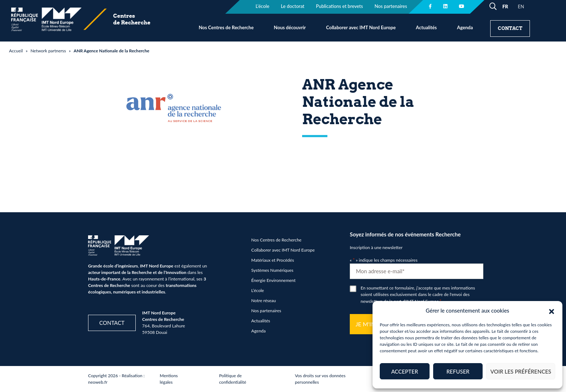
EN (521, 6)
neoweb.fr (98, 382)
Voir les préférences (521, 371)
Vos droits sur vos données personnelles (320, 379)
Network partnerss (48, 51)
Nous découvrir (290, 27)
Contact (510, 28)
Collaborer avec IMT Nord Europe (361, 27)
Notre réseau (264, 300)
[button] (552, 310)
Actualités (426, 27)
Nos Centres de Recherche (226, 27)
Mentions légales (169, 379)
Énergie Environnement (273, 280)
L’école (258, 290)
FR (505, 6)
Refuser (458, 371)
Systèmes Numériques (272, 270)
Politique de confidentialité (233, 379)
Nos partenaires (266, 311)
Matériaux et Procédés (273, 260)
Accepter (405, 371)
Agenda (465, 27)
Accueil (16, 51)
